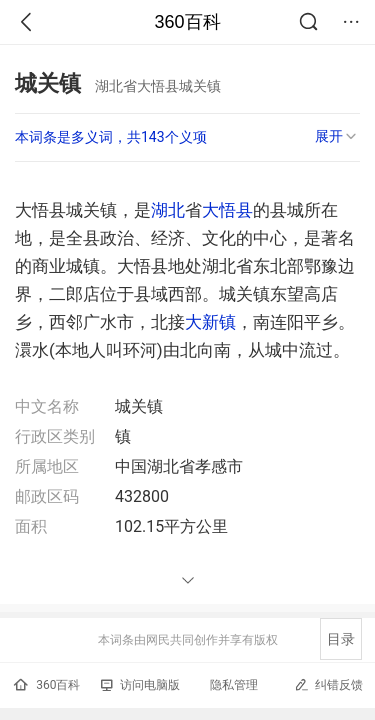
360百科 (187, 22)
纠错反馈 (328, 684)
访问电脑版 (140, 685)
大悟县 (227, 210)
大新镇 (210, 322)
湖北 (168, 210)
